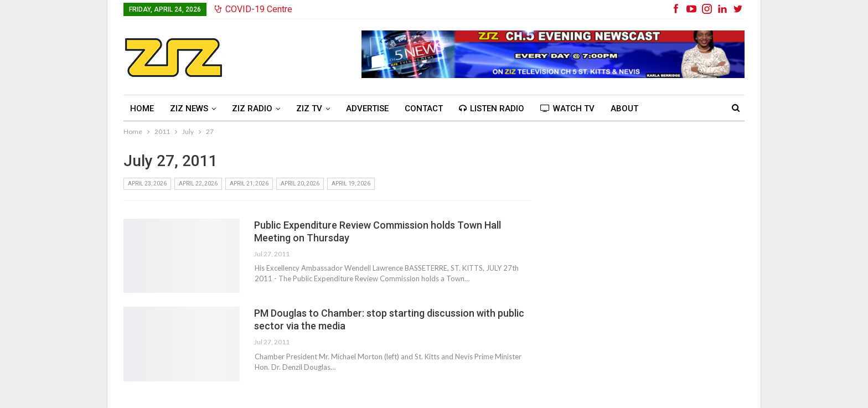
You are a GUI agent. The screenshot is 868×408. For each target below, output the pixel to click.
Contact (424, 109)
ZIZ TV (309, 109)
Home (142, 109)
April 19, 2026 (351, 184)
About (624, 109)
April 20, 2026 (300, 184)
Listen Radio (492, 109)
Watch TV (567, 109)
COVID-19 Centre (254, 9)
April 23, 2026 (147, 184)
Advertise (367, 109)
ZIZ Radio (252, 109)
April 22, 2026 (198, 184)
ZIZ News (189, 109)
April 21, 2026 (249, 184)
